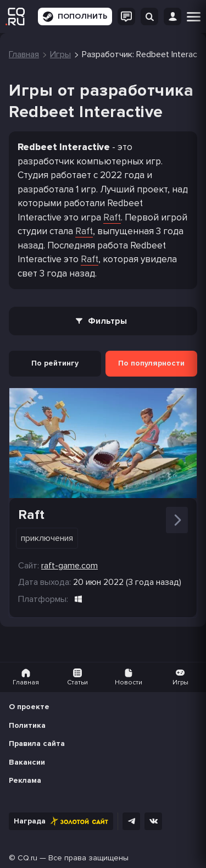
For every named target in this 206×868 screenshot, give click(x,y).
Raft (112, 217)
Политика (27, 725)
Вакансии (27, 762)
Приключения (47, 538)
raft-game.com (69, 566)
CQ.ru (27, 858)
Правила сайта (37, 743)
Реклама (25, 780)
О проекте (29, 707)
